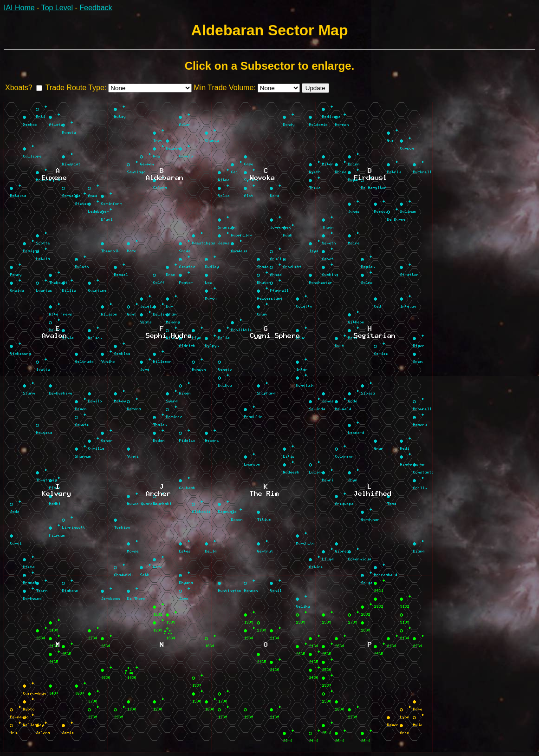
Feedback (96, 8)
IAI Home (19, 8)
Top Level (57, 8)
